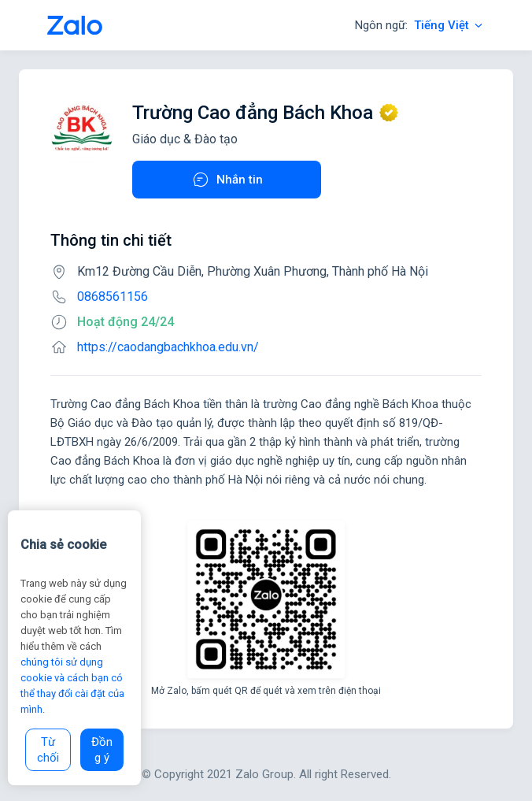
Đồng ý (102, 750)
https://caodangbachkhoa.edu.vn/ (168, 347)
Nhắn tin (227, 180)
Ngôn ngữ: (420, 25)
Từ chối (48, 750)
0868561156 (113, 297)
